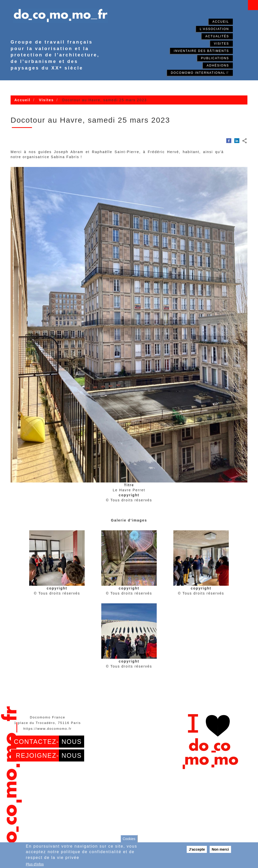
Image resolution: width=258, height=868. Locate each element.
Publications (215, 58)
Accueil (221, 22)
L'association (214, 29)
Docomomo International (200, 72)
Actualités (217, 36)
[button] (57, 558)
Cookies (129, 839)
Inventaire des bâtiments (201, 51)
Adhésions (218, 65)
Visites (221, 44)
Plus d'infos (35, 864)
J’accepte (197, 849)
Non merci (220, 849)
